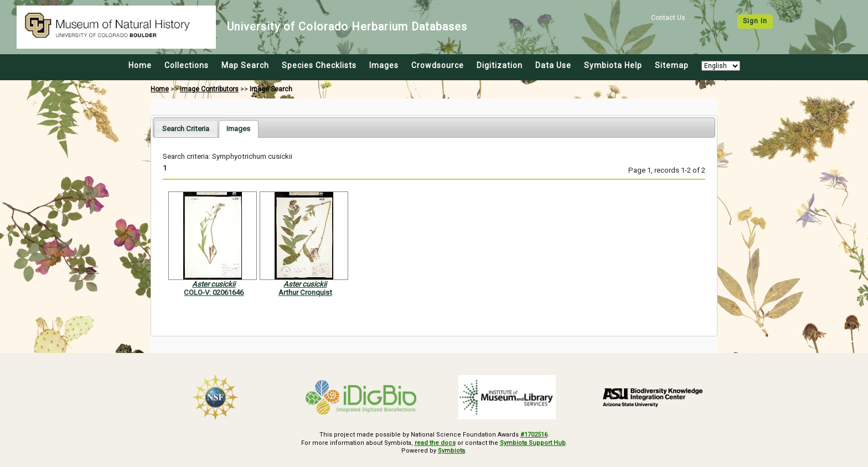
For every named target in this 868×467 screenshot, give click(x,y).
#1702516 (534, 435)
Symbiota (451, 451)
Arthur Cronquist (305, 292)
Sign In (755, 21)
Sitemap (672, 65)
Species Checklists (319, 65)
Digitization (500, 65)
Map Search (245, 65)
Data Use (553, 65)
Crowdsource (438, 65)
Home (140, 65)
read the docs (435, 443)
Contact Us (668, 18)
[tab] (186, 129)
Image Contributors (209, 89)
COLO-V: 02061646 (214, 292)
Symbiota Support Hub (533, 443)
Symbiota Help (613, 65)
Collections (187, 65)
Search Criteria (186, 129)
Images (384, 65)
